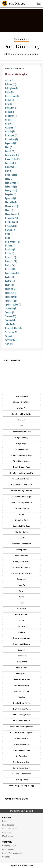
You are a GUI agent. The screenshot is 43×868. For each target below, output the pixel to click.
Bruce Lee (21, 579)
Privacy (22, 632)
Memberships (8, 836)
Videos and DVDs (10, 829)
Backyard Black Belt (21, 744)
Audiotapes (7, 832)
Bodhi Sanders (21, 615)
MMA (22, 514)
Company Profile (9, 846)
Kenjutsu (21, 626)
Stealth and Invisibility (22, 414)
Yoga (21, 603)
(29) (12, 332)
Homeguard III (22, 556)
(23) (11, 301)
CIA (22, 426)
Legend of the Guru (22, 526)
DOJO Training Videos (22, 715)
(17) (11, 84)
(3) (10, 100)
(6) (12, 155)
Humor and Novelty (22, 644)
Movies (22, 697)
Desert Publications (22, 680)
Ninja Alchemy (22, 438)
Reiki (21, 597)
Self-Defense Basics (22, 768)
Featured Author (9, 849)
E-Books (22, 538)
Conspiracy (21, 656)
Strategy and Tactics (21, 562)
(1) (11, 88)
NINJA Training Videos (21, 709)
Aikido (22, 621)
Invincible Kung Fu (21, 721)
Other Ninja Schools (22, 461)
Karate (22, 591)
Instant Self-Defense (22, 432)
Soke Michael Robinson (21, 485)
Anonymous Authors (22, 638)
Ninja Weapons (22, 449)
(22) (11, 316)
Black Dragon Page (22, 467)
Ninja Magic (22, 444)
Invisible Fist (22, 408)
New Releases (22, 396)
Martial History (21, 532)
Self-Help (22, 609)
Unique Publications (21, 567)
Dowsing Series (21, 780)
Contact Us (7, 857)
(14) (10, 265)
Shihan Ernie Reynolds (21, 479)
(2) (9, 92)
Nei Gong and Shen (22, 762)
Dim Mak (21, 420)
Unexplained (21, 662)
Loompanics (22, 674)
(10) (11, 261)
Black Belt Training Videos (22, 727)
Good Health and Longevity (22, 733)
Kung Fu (21, 585)
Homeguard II (21, 550)
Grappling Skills (21, 520)
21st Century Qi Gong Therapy (21, 786)
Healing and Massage (22, 774)
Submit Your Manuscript (12, 853)
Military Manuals (21, 685)
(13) (10, 151)
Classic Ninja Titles (21, 402)
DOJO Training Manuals (21, 503)
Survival (21, 650)
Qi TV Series (21, 756)
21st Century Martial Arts (22, 573)
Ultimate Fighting (21, 508)
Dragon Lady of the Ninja (21, 455)
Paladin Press (21, 668)
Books (5, 821)
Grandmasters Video (21, 750)
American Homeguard (22, 544)
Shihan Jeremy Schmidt (22, 491)
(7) (13, 304)
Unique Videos (21, 739)
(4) (10, 80)
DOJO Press (14, 4)
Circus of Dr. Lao (21, 691)
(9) (9, 171)
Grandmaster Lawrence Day (21, 473)
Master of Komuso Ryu (21, 497)
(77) (10, 281)
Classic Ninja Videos (22, 703)
